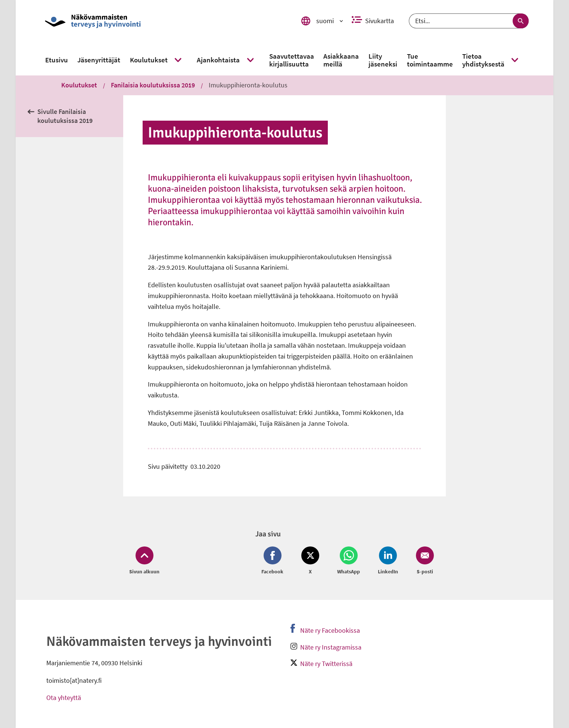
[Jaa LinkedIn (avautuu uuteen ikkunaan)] (388, 561)
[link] (162, 21)
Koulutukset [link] (79, 85)
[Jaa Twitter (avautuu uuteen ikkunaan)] (310, 561)
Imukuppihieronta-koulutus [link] (248, 85)
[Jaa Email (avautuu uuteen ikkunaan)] (423, 561)
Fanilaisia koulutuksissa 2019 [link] (153, 85)
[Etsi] (469, 21)
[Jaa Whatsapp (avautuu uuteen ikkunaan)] (349, 561)
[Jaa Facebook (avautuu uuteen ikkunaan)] (274, 561)
